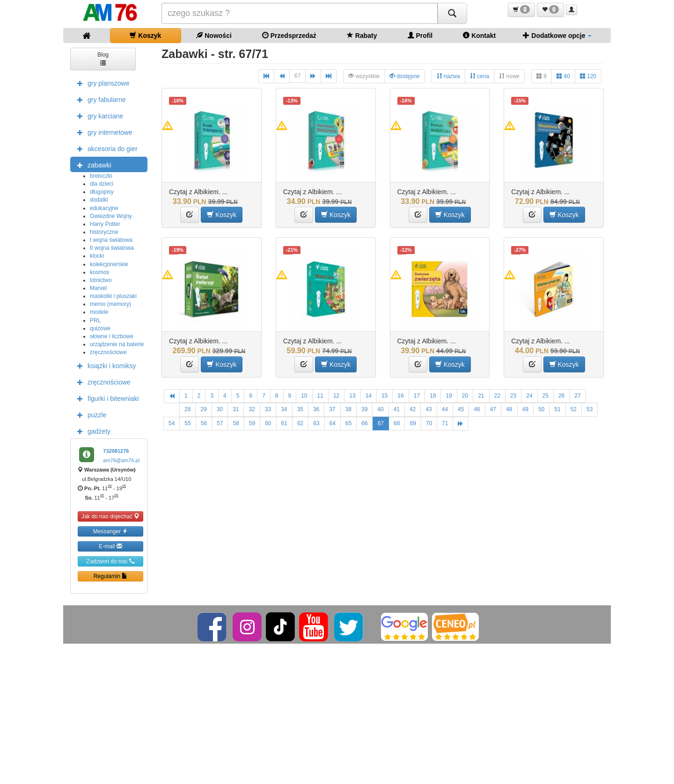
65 (348, 423)
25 (546, 396)
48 (509, 409)
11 (320, 396)
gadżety (92, 431)
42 (413, 409)
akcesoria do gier (105, 148)
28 (187, 409)
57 (220, 423)
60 (268, 423)
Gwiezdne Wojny (111, 216)
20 (465, 396)
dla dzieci (102, 184)
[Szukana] (300, 13)
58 (236, 423)
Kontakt (479, 35)
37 (332, 409)
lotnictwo (101, 280)
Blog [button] (103, 58)
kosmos (99, 272)
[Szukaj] (452, 13)
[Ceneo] (455, 626)
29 (203, 409)
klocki (97, 256)
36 (316, 409)
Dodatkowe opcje (557, 35)
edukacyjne (104, 208)
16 (400, 396)
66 (364, 423)
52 (574, 409)
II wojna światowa (112, 248)
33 (268, 409)
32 (252, 409)
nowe (509, 76)
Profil (420, 35)
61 (284, 423)
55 (187, 423)
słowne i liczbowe (112, 336)
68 (397, 423)
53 (590, 409)
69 (413, 423)
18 (433, 396)
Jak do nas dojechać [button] (111, 516)
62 (300, 423)
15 (385, 396)
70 (429, 423)
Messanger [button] (111, 531)
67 (297, 76)
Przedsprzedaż (289, 35)
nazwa (448, 76)
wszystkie (364, 76)
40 (563, 76)
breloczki (101, 176)
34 (284, 409)
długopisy (102, 192)
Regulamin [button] (111, 576)
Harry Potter (105, 224)
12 (336, 396)
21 (481, 396)
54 (172, 423)
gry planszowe (101, 83)
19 (449, 396)
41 (397, 409)
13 (352, 396)
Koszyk (145, 35)
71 (445, 423)
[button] (521, 10)
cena (480, 76)
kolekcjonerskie (109, 264)
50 (541, 409)
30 (220, 409)
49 (525, 409)
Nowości (214, 35)
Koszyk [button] (222, 214)
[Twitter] (349, 626)
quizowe (100, 328)
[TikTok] (280, 626)
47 (493, 409)
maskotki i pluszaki (113, 296)
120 (588, 76)
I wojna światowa (111, 240)
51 (557, 409)
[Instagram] (248, 626)
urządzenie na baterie (117, 344)
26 (561, 396)
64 (333, 423)
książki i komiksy (104, 365)
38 (348, 409)
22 (497, 396)
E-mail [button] (110, 546)
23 (513, 396)
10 (304, 396)
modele (99, 312)
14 (369, 396)
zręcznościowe (108, 352)
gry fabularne (99, 99)
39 (364, 409)
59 (252, 423)
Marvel (98, 288)
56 (204, 423)
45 (461, 409)
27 (577, 396)
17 (417, 396)
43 (429, 409)
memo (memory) (110, 304)
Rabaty (362, 35)
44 (445, 409)
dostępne (405, 76)
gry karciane (98, 116)
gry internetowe (103, 132)
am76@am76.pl (121, 460)
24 (529, 396)
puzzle (89, 414)
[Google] (404, 626)
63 (316, 423)
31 (236, 409)
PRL (95, 320)
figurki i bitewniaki (106, 398)
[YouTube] (314, 626)
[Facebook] (213, 626)
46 (477, 409)
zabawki (92, 165)
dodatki (99, 200)
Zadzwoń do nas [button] (110, 561)
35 (300, 409)
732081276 (116, 451)
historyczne (104, 232)
